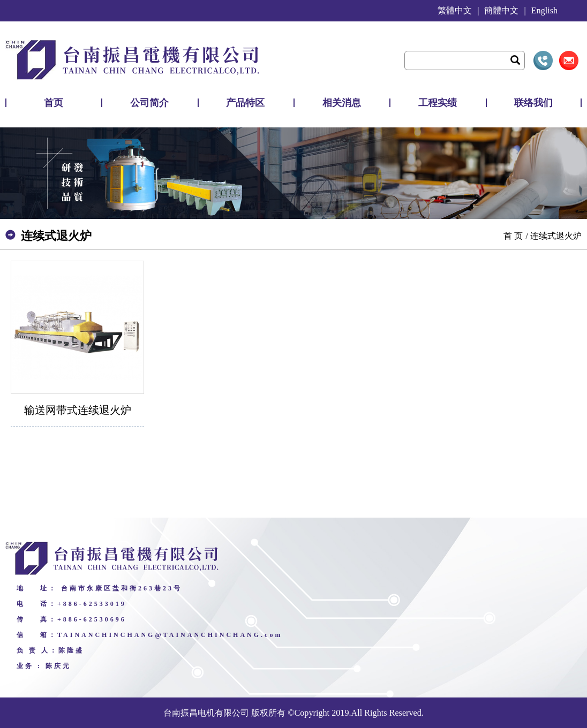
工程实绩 (438, 103)
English (544, 11)
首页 (54, 103)
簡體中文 (501, 11)
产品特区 (245, 103)
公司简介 (149, 103)
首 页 (513, 236)
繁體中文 (455, 11)
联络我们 (533, 103)
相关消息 (342, 103)
